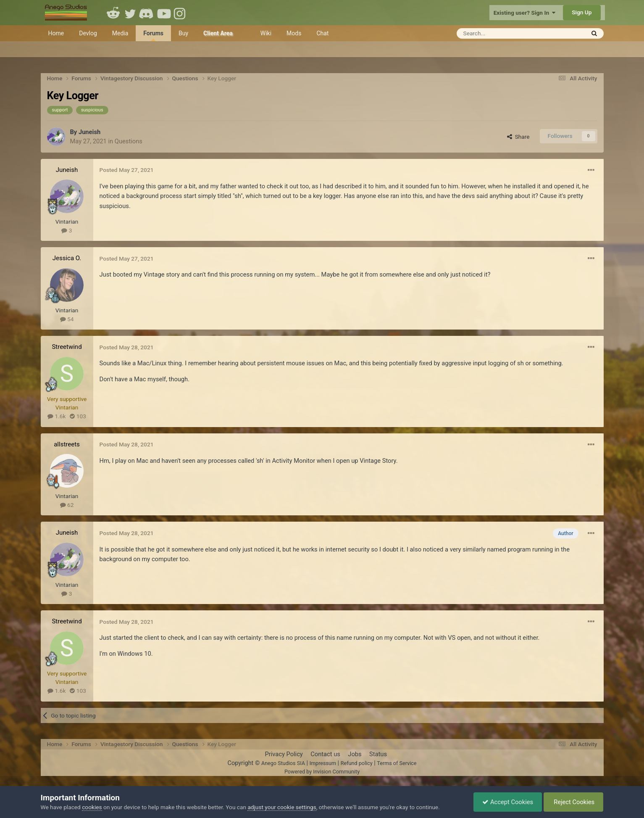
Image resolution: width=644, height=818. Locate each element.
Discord (147, 13)
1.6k (57, 416)
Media (120, 33)
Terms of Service (397, 763)
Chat (322, 33)
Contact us (325, 754)
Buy (183, 33)
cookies (92, 807)
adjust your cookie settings (282, 807)
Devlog (88, 33)
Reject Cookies (574, 802)
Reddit (113, 13)
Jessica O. (67, 258)
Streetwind (67, 347)
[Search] (500, 33)
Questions (129, 141)
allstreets (67, 444)
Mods (294, 33)
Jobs (355, 754)
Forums (153, 36)
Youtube (164, 13)
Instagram (181, 13)
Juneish (89, 132)
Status (378, 754)
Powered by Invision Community (322, 772)
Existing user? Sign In (524, 13)
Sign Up (582, 12)
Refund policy (357, 763)
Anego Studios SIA (283, 763)
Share (518, 137)
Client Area (218, 33)
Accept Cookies (508, 802)
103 (78, 416)
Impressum (323, 763)
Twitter (130, 13)
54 (67, 319)
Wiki (266, 33)
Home (56, 33)
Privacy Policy (284, 754)
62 (67, 505)
